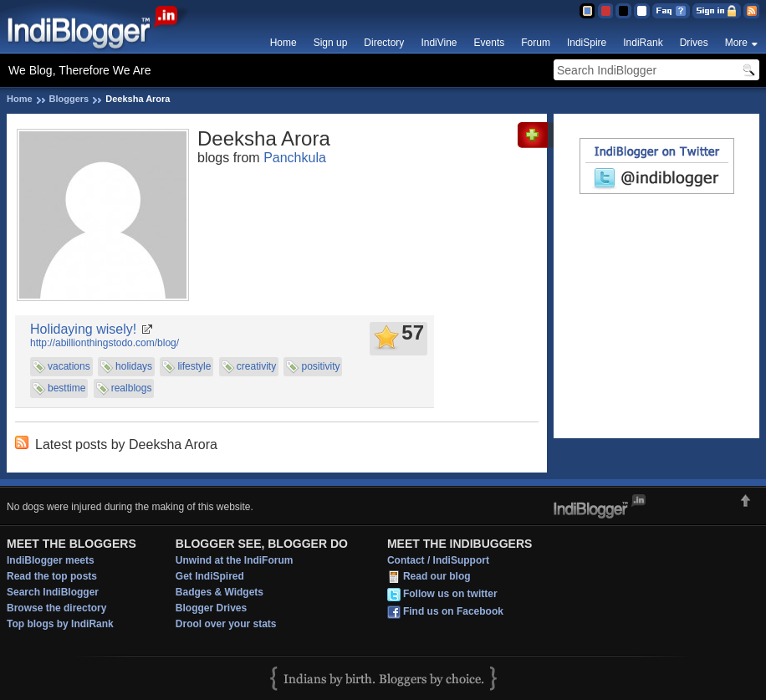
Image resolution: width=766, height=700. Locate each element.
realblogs (132, 388)
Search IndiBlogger (53, 592)
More (736, 43)
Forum (536, 43)
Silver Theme (623, 11)
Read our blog (437, 576)
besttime (66, 388)
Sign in (717, 11)
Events (490, 43)
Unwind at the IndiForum (235, 560)
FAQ (671, 11)
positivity (320, 366)
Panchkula (295, 158)
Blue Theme (587, 11)
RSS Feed (751, 11)
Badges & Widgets (220, 592)
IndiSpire (587, 43)
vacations (69, 366)
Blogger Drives (211, 608)
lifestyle (194, 366)
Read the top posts (52, 576)
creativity (256, 366)
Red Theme (605, 11)
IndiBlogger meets (51, 560)
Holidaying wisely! (83, 329)
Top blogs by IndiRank (60, 624)
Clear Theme (642, 11)
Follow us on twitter (450, 594)
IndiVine (439, 43)
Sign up (331, 43)
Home (283, 43)
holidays (134, 366)
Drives (694, 43)
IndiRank (643, 43)
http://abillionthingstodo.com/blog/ (105, 343)
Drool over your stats (226, 624)
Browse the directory (56, 608)
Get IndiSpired (210, 576)
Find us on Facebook (453, 611)
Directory (384, 43)
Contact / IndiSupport (438, 560)
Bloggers (69, 99)
